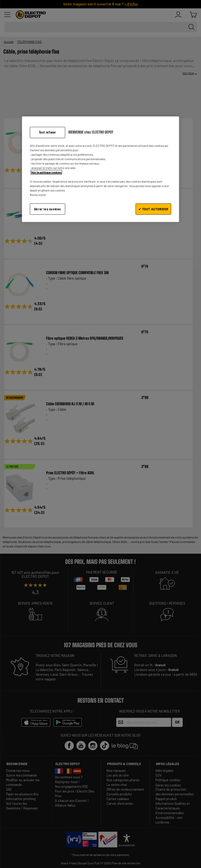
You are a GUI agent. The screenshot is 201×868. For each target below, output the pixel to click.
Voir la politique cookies (46, 172)
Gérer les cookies (48, 209)
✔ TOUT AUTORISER (153, 209)
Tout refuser (48, 132)
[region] (100, 169)
